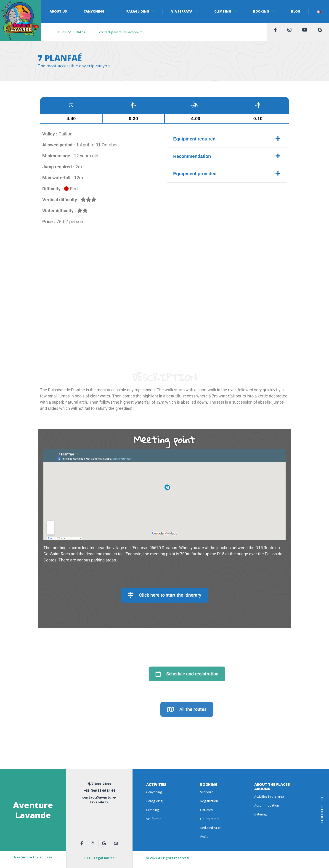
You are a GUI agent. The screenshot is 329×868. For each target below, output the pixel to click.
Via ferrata (182, 11)
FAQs (204, 837)
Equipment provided (195, 174)
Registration (209, 801)
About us (58, 11)
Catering (260, 814)
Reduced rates (211, 828)
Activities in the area (269, 796)
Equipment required (194, 139)
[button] (227, 139)
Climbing (223, 11)
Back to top (322, 810)
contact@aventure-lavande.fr (121, 32)
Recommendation (192, 156)
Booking (261, 11)
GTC (88, 858)
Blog (296, 11)
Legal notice (104, 858)
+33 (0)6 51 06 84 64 (70, 32)
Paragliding (138, 11)
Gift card (206, 810)
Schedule (207, 792)
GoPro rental (210, 819)
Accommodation (267, 805)
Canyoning (94, 11)
